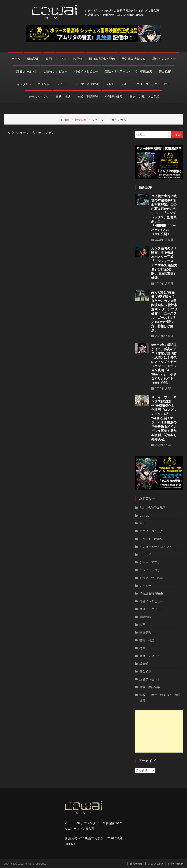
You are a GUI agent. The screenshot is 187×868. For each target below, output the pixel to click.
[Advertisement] (159, 731)
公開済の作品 (114, 97)
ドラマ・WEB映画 (87, 84)
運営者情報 (136, 864)
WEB (167, 84)
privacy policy (155, 864)
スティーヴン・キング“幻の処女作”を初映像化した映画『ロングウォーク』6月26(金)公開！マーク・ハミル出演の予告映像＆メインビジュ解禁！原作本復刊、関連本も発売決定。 (164, 418)
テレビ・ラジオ (116, 84)
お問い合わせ (176, 864)
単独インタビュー (164, 59)
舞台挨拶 (165, 71)
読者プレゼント (27, 71)
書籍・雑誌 (63, 97)
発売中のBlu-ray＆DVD (144, 97)
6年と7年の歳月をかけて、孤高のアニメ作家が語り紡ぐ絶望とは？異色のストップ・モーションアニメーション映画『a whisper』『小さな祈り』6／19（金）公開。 (164, 364)
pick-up (145, 515)
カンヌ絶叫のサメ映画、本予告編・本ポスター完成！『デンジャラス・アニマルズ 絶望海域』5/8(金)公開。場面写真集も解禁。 (164, 263)
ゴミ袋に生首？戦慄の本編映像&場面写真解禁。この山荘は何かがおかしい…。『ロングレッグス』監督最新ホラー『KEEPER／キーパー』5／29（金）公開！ (164, 215)
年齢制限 (145, 617)
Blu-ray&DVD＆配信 (102, 59)
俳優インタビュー (86, 71)
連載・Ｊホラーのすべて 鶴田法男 (129, 71)
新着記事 (33, 59)
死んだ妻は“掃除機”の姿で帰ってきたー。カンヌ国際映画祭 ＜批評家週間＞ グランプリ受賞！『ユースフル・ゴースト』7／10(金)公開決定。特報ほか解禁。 (164, 311)
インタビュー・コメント (33, 84)
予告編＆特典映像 (134, 59)
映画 (49, 59)
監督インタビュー (56, 71)
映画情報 (145, 632)
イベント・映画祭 (70, 59)
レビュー (62, 84)
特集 (142, 648)
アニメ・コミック (145, 84)
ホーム (16, 59)
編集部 (144, 664)
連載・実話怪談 (88, 97)
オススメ (145, 554)
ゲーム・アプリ (38, 97)
